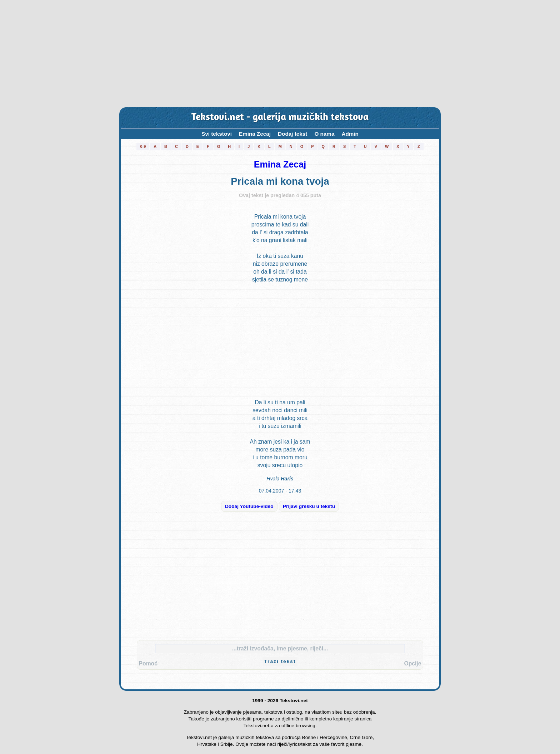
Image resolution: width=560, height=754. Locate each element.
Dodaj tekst (292, 134)
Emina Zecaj (255, 134)
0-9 (143, 146)
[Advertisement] (280, 54)
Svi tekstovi (217, 134)
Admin (350, 134)
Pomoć (148, 663)
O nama (324, 134)
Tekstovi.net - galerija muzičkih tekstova (280, 118)
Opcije (412, 663)
